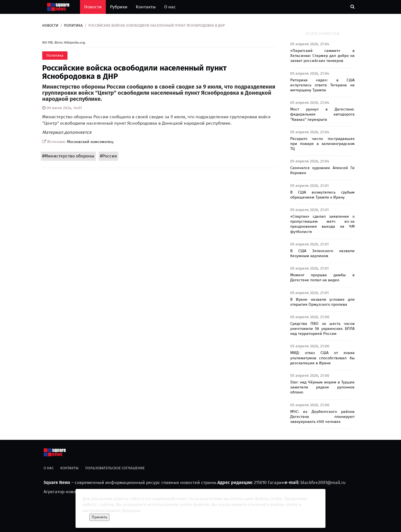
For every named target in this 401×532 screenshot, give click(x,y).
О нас (170, 7)
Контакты (146, 7)
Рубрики (119, 7)
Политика (73, 25)
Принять (99, 517)
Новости (93, 7)
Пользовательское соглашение (115, 468)
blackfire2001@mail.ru (323, 482)
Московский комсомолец (90, 142)
